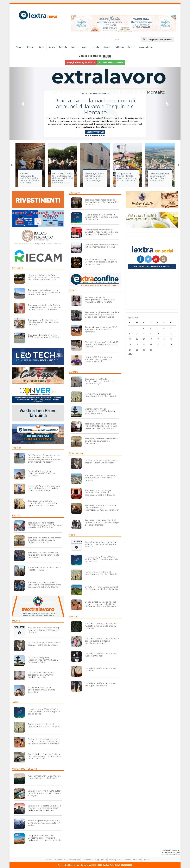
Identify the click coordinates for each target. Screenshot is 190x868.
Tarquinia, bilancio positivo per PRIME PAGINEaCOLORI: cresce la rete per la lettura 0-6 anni (101, 426)
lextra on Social (147, 47)
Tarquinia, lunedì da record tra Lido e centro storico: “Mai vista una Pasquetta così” (44, 292)
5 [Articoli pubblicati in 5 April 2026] (171, 328)
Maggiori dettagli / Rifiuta (81, 62)
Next (178, 165)
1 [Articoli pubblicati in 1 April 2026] (143, 328)
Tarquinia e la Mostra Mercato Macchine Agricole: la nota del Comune (127, 177)
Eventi (31, 47)
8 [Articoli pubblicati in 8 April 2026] (143, 334)
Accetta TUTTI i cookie (111, 62)
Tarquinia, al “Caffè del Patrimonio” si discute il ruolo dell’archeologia (94, 177)
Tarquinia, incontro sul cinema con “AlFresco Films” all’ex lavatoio (159, 177)
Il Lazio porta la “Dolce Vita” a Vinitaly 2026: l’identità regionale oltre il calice (45, 711)
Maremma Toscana (24, 769)
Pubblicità (119, 47)
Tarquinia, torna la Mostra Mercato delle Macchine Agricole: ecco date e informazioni (45, 525)
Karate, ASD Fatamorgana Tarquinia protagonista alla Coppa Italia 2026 (99, 359)
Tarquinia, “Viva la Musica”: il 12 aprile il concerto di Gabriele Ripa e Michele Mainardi (102, 523)
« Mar (130, 354)
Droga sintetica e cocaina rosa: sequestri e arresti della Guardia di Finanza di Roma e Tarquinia (44, 741)
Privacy (131, 47)
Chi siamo (58, 860)
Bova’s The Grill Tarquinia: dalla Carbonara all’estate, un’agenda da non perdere (101, 262)
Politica (17, 448)
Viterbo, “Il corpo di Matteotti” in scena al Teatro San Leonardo (44, 644)
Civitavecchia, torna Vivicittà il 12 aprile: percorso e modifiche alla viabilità (101, 344)
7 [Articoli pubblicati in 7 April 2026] (137, 334)
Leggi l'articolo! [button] (95, 132)
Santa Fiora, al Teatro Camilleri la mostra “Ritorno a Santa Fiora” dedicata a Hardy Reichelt (45, 808)
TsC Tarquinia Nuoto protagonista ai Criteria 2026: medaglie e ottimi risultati (100, 300)
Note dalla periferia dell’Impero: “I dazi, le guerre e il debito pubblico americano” (102, 641)
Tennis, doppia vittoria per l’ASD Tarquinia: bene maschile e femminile (101, 329)
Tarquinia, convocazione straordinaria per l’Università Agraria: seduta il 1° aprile (42, 503)
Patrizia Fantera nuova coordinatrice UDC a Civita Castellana (42, 473)
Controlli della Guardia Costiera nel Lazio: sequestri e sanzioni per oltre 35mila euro (45, 756)
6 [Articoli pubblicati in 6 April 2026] (130, 334)
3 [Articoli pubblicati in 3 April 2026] (157, 328)
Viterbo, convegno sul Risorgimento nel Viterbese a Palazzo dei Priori (43, 660)
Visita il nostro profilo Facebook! (152, 266)
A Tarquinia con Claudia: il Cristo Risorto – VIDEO (44, 569)
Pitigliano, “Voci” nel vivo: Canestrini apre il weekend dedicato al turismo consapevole (45, 838)
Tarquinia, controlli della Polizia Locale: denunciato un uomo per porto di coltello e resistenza (44, 307)
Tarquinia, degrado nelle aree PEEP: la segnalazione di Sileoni (44, 336)
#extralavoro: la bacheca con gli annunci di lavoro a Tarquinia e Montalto (95, 106)
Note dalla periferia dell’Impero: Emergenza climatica (101, 684)
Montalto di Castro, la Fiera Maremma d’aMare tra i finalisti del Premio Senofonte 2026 (63, 178)
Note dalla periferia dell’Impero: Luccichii (101, 669)
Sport (42, 47)
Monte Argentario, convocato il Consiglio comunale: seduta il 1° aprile (44, 823)
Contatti (107, 47)
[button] (22, 103)
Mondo (96, 47)
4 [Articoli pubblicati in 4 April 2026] (164, 328)
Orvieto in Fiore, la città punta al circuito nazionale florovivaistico (101, 588)
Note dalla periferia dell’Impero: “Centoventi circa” (101, 655)
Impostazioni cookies (161, 40)
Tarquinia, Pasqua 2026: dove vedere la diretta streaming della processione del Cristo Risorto (45, 585)
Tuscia (16, 621)
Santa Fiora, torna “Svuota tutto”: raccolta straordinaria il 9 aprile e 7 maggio (45, 793)
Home (49, 860)
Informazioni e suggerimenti (94, 860)
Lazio (85, 47)
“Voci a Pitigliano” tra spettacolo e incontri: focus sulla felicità (44, 777)
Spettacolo (76, 453)
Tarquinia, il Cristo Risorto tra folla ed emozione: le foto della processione (43, 555)
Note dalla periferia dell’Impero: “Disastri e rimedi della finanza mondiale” (101, 626)
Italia (74, 47)
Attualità (17, 268)
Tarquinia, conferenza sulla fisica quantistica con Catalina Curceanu (101, 441)
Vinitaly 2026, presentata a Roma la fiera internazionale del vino (102, 246)
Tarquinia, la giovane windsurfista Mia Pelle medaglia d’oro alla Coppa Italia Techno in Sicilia (102, 315)
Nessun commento (101, 93)
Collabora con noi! (72, 860)
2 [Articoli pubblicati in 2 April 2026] (150, 328)
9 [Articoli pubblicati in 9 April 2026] (150, 334)
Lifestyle (63, 47)
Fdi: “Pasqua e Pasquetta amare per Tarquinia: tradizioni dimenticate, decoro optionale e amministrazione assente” (44, 458)
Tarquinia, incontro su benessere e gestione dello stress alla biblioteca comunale (44, 540)
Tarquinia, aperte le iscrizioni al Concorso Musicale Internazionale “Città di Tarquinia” (102, 508)
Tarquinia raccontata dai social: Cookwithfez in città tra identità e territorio (30, 178)
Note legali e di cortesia (119, 860)
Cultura (52, 47)
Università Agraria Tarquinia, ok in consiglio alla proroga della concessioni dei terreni (44, 488)
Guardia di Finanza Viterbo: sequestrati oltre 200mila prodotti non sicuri (42, 675)
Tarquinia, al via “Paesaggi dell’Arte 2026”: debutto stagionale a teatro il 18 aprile (100, 493)
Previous (12, 165)
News (19, 47)
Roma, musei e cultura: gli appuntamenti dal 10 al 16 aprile (44, 725)
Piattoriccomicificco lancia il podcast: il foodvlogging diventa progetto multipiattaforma (101, 232)
